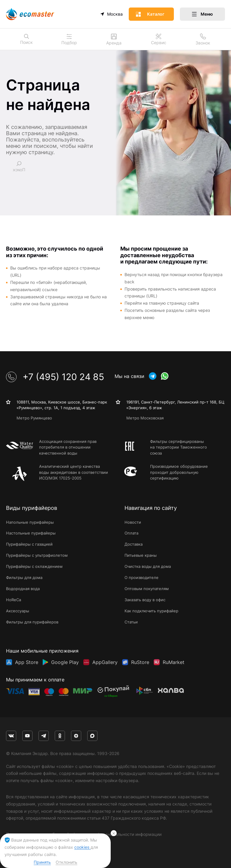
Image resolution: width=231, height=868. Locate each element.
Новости (133, 522)
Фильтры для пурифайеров (32, 622)
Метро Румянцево (34, 418)
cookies (82, 847)
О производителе (142, 577)
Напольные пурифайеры (30, 522)
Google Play (65, 662)
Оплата (131, 533)
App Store (27, 662)
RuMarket (174, 662)
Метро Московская (145, 418)
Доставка (134, 544)
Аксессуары (18, 611)
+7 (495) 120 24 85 (55, 377)
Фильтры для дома (24, 577)
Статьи (131, 622)
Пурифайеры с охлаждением (34, 566)
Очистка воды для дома (148, 566)
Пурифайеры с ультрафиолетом (37, 555)
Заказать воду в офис (145, 600)
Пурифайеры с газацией (29, 544)
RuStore (140, 662)
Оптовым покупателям (147, 589)
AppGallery (105, 662)
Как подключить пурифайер (151, 611)
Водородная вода (23, 589)
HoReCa (14, 600)
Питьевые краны (141, 555)
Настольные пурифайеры (31, 533)
